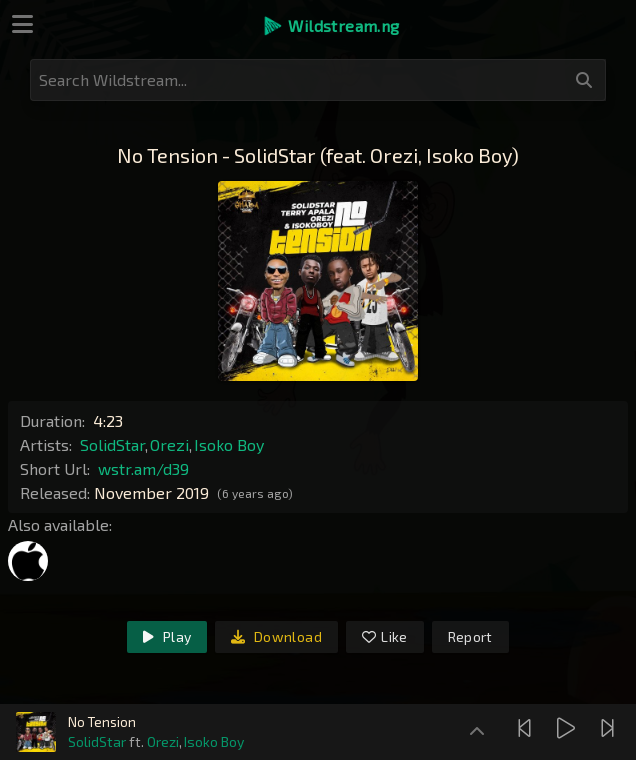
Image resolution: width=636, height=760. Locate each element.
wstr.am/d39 (143, 468)
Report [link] (470, 636)
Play (167, 636)
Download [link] (276, 636)
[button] (330, 26)
